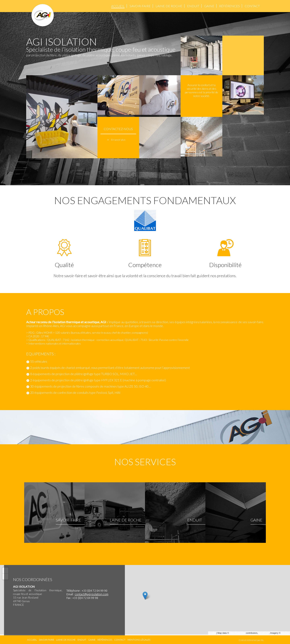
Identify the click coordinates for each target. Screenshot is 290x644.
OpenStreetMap (237, 633)
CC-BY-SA (264, 633)
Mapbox (285, 633)
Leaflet (212, 633)
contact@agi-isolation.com (92, 594)
